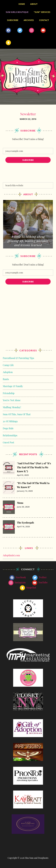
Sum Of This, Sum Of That (17, 414)
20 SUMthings (10, 421)
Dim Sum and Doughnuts (28, 77)
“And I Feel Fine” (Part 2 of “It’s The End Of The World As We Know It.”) (34, 467)
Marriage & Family (13, 386)
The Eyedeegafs (26, 523)
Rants (6, 379)
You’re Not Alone (12, 400)
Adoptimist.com (11, 555)
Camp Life (8, 365)
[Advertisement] (28, 319)
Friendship (9, 393)
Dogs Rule (8, 428)
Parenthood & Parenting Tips (18, 358)
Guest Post (9, 442)
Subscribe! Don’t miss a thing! (28, 139)
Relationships (10, 435)
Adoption (8, 372)
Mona (20, 503)
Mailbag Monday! (12, 407)
